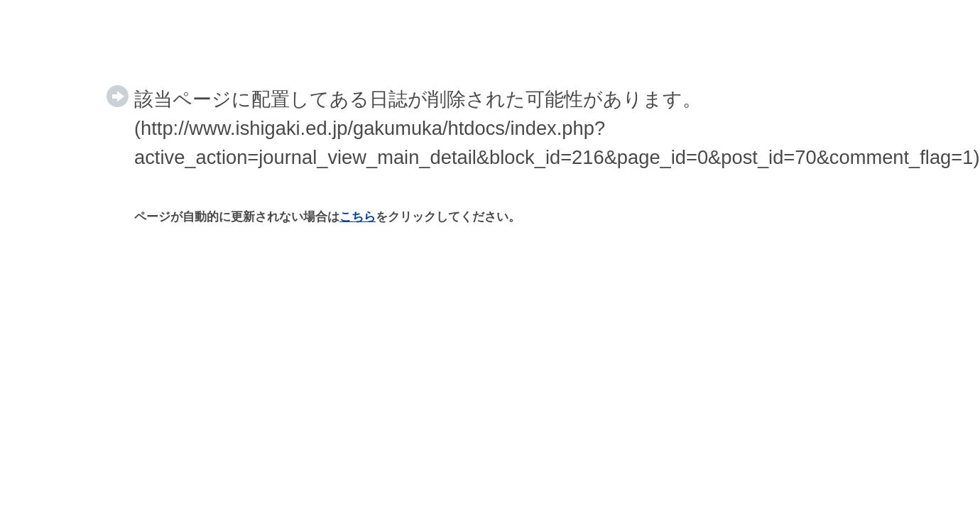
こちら (358, 217)
